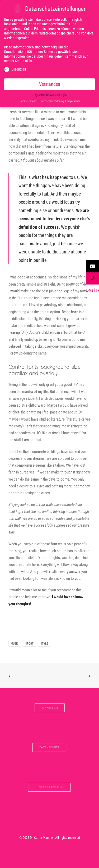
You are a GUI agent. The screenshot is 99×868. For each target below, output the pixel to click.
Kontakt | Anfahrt (49, 787)
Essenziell (15, 69)
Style (44, 644)
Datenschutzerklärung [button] (52, 100)
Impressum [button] (74, 100)
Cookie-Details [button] (28, 100)
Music (15, 644)
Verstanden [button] (50, 83)
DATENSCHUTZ (49, 747)
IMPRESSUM (49, 708)
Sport (29, 644)
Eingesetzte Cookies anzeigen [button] (49, 94)
